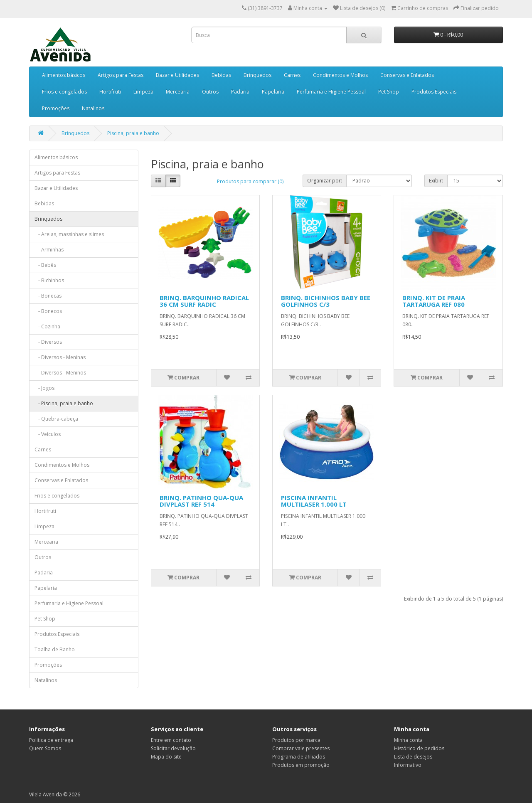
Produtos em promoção (301, 765)
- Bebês (45, 265)
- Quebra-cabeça (56, 419)
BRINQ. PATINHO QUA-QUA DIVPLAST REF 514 (201, 501)
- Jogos (44, 388)
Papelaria (273, 92)
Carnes (292, 75)
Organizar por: (325, 181)
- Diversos (48, 342)
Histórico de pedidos (419, 748)
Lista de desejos (413, 757)
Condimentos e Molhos (340, 75)
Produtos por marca (296, 740)
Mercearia (178, 92)
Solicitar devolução (173, 748)
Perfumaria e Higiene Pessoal (331, 92)
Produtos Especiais (434, 92)
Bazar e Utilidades (177, 75)
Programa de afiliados (299, 757)
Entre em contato (171, 740)
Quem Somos (45, 748)
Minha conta (408, 740)
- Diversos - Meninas (60, 357)
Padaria (240, 92)
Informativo (408, 765)
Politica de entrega (51, 740)
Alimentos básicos (64, 75)
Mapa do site (166, 757)
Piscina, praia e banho (133, 133)
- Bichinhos (49, 280)
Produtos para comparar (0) (250, 181)
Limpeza (143, 92)
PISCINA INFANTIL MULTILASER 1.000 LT (314, 501)
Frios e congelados (64, 92)
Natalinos (93, 108)
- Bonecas (48, 296)
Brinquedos (257, 75)
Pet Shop (389, 92)
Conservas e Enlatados (407, 75)
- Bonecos (48, 311)
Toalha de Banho (55, 649)
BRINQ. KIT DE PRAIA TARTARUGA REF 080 (434, 301)
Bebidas (221, 75)
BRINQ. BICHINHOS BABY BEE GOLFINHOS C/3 (326, 301)
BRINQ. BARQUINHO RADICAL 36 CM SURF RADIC (204, 301)
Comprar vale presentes (301, 748)
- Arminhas (49, 250)
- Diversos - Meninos (60, 373)
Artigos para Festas (121, 75)
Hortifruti (110, 92)
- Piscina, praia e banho (64, 403)
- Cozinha (47, 326)
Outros (210, 92)
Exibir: (436, 181)
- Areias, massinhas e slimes (69, 234)
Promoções (56, 108)
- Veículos (48, 434)
